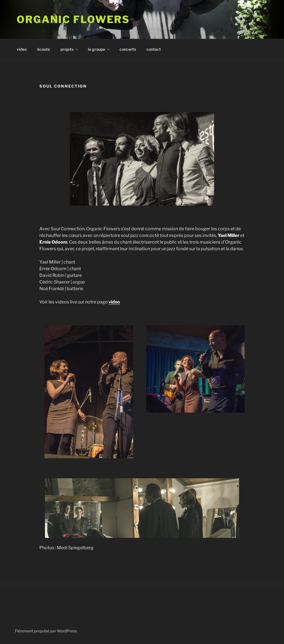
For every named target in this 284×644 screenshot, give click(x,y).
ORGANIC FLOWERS (73, 19)
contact (154, 49)
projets (70, 49)
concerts (128, 49)
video (22, 49)
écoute (44, 49)
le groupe (99, 49)
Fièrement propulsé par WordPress (46, 631)
